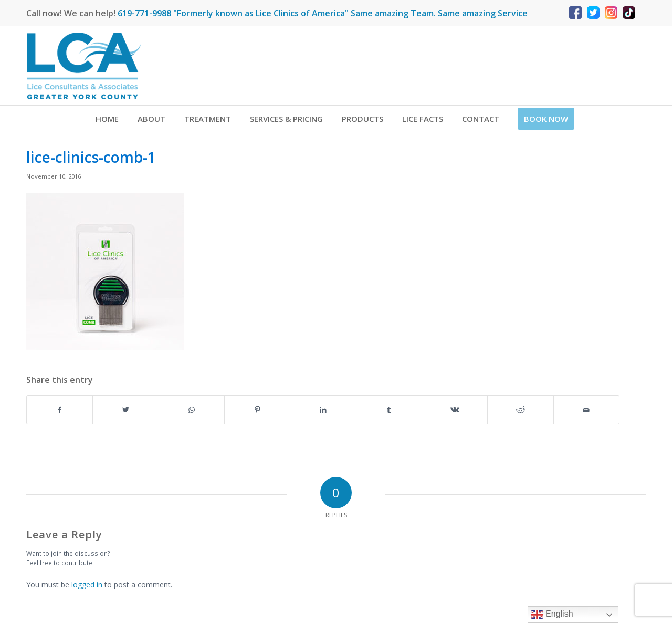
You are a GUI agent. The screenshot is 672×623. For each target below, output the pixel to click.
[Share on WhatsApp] (192, 410)
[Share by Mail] (586, 410)
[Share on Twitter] (125, 410)
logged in (87, 584)
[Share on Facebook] (60, 410)
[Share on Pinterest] (257, 410)
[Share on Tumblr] (389, 410)
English (552, 615)
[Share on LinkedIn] (323, 410)
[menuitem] (107, 119)
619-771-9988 (144, 13)
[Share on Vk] (455, 410)
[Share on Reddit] (520, 410)
